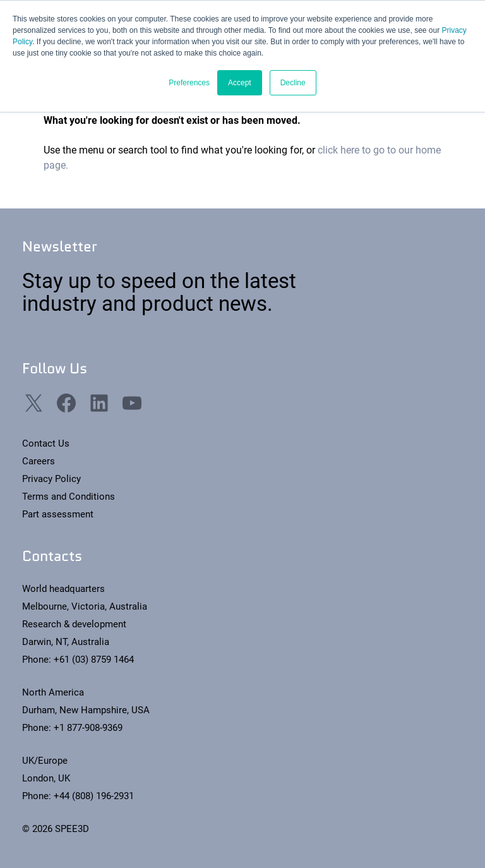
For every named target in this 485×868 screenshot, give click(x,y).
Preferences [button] (189, 83)
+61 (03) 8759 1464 (94, 660)
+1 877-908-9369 (88, 728)
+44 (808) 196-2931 (94, 796)
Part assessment (58, 514)
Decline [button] (293, 83)
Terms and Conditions (69, 497)
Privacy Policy (51, 479)
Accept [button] (240, 83)
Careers (39, 461)
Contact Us (46, 443)
